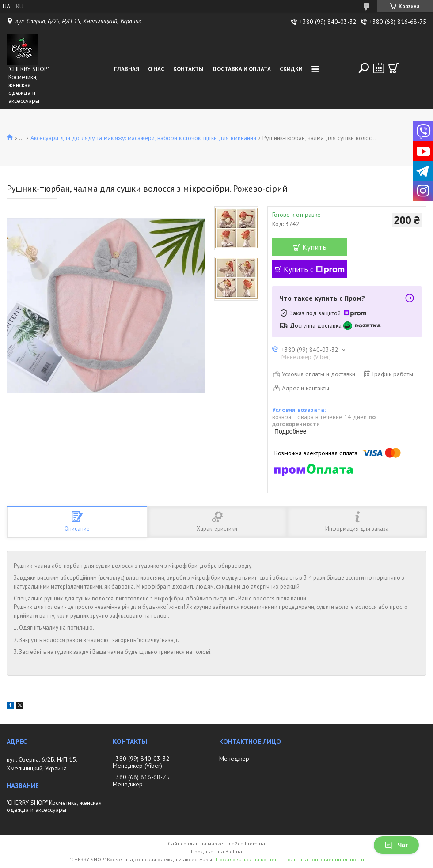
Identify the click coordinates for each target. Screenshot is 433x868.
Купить (314, 247)
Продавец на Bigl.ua (216, 851)
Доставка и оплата (242, 69)
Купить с (314, 269)
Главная (127, 69)
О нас (156, 69)
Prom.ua (255, 843)
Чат (396, 845)
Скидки (291, 69)
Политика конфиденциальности (324, 859)
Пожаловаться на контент (248, 859)
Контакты (188, 69)
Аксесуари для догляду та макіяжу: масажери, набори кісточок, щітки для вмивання (143, 138)
